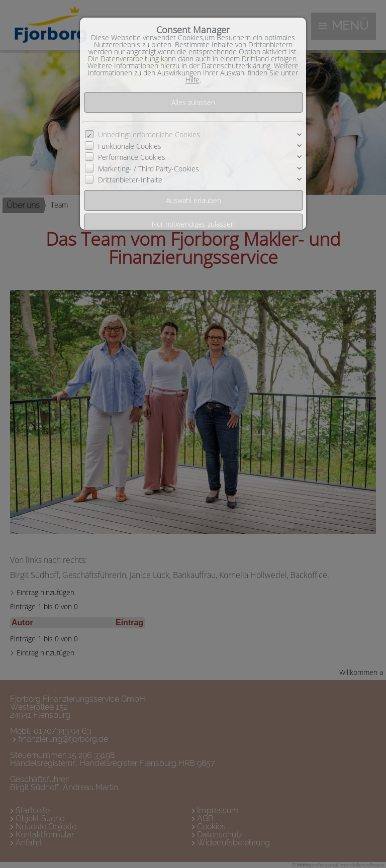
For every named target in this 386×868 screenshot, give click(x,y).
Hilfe (192, 80)
